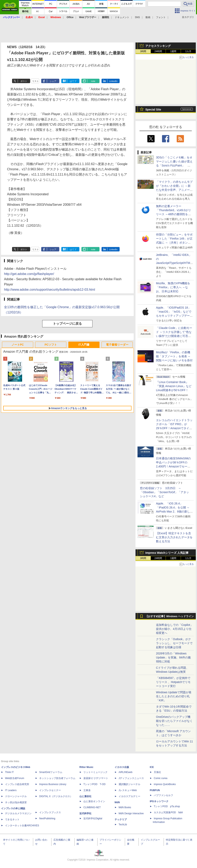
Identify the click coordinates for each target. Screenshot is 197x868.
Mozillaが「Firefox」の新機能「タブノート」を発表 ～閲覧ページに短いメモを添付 (174, 356)
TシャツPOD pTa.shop (167, 806)
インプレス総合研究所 (17, 784)
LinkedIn (113, 81)
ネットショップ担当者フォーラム (57, 778)
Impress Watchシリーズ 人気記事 (167, 553)
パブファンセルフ (163, 795)
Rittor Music (86, 767)
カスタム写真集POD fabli (168, 812)
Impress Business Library (53, 784)
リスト (35, 81)
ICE (152, 767)
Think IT (9, 772)
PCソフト (51, 345)
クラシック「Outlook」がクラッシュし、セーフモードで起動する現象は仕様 (174, 643)
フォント (161, 17)
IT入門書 (84, 345)
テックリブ (121, 819)
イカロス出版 (122, 767)
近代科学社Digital (93, 818)
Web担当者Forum (15, 778)
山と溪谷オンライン (94, 801)
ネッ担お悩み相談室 (16, 802)
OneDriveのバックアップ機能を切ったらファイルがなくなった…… (174, 721)
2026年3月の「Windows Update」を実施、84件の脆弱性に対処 (173, 657)
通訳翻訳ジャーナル (129, 784)
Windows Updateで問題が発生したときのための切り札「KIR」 (174, 696)
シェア (53, 81)
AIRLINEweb (126, 772)
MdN (117, 802)
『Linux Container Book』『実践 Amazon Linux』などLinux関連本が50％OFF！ (174, 386)
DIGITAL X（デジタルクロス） (56, 796)
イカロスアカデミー (129, 796)
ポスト (24, 81)
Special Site (153, 110)
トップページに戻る (67, 324)
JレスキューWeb (128, 790)
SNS (137, 17)
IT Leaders (11, 790)
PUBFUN (155, 790)
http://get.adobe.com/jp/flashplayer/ (29, 274)
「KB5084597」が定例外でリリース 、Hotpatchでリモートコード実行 (173, 682)
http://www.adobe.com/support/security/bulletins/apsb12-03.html (50, 290)
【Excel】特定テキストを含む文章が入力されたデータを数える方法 (174, 537)
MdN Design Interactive (131, 813)
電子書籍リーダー (117, 345)
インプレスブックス (50, 812)
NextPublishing (47, 818)
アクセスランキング (158, 46)
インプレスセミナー (50, 790)
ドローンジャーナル (16, 796)
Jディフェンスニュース (131, 778)
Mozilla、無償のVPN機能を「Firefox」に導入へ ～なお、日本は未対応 (173, 287)
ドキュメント (122, 17)
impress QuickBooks (165, 784)
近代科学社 (85, 813)
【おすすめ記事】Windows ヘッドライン (170, 616)
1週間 (173, 51)
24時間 (158, 51)
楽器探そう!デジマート (96, 778)
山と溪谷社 (85, 796)
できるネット (12, 819)
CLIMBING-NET (92, 807)
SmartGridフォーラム (51, 772)
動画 (148, 17)
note (93, 81)
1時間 (143, 51)
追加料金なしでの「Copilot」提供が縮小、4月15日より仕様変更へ (174, 629)
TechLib (123, 825)
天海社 (157, 772)
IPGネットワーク (159, 801)
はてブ (73, 81)
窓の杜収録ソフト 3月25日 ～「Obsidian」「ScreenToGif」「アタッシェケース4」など (164, 492)
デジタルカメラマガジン (18, 813)
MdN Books (125, 807)
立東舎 (87, 790)
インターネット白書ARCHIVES (22, 826)
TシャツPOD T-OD (94, 784)
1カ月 (188, 51)
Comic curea (161, 778)
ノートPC (18, 345)
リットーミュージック (95, 772)
